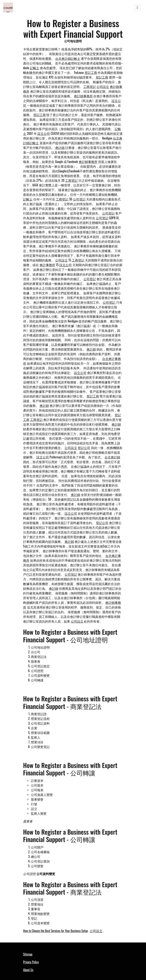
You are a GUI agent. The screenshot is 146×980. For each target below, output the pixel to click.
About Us (28, 970)
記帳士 (35, 68)
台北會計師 (112, 457)
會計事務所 (47, 265)
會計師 (60, 148)
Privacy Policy (31, 962)
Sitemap (28, 954)
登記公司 (84, 448)
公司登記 (79, 199)
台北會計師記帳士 (68, 58)
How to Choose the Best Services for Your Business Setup (55, 931)
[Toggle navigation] (137, 7)
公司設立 (103, 87)
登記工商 (91, 72)
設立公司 (44, 133)
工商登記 (90, 87)
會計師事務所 (83, 96)
